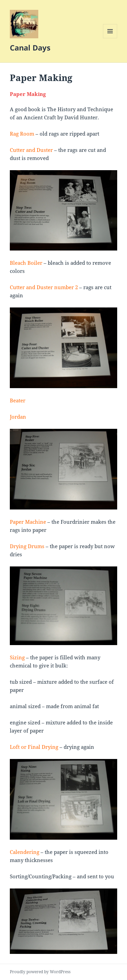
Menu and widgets (110, 38)
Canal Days (30, 47)
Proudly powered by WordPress (40, 972)
